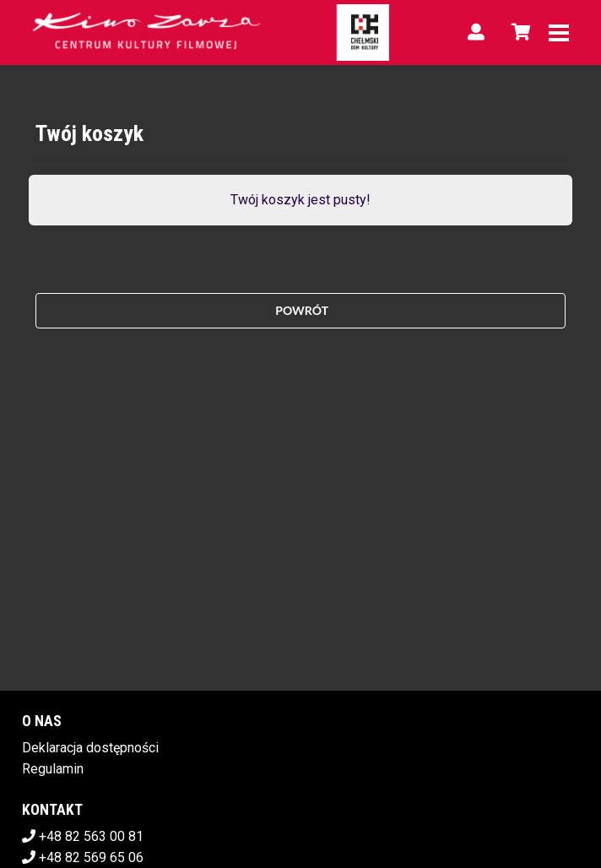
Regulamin (53, 769)
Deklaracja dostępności (90, 748)
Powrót (300, 310)
